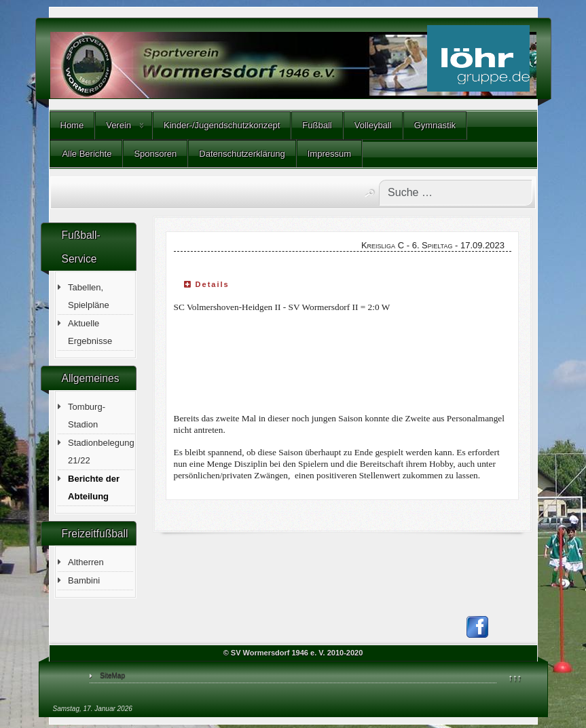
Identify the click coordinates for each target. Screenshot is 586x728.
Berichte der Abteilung (94, 487)
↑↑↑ (515, 677)
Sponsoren (155, 154)
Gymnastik (435, 125)
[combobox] (456, 193)
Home (72, 125)
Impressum (329, 154)
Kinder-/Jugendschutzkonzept (222, 125)
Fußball (317, 125)
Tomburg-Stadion (87, 416)
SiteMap (112, 675)
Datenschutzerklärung (242, 154)
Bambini (84, 580)
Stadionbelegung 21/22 (101, 452)
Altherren (86, 562)
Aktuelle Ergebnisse (90, 332)
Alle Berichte (86, 154)
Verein (118, 125)
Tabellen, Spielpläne (89, 296)
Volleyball (373, 125)
